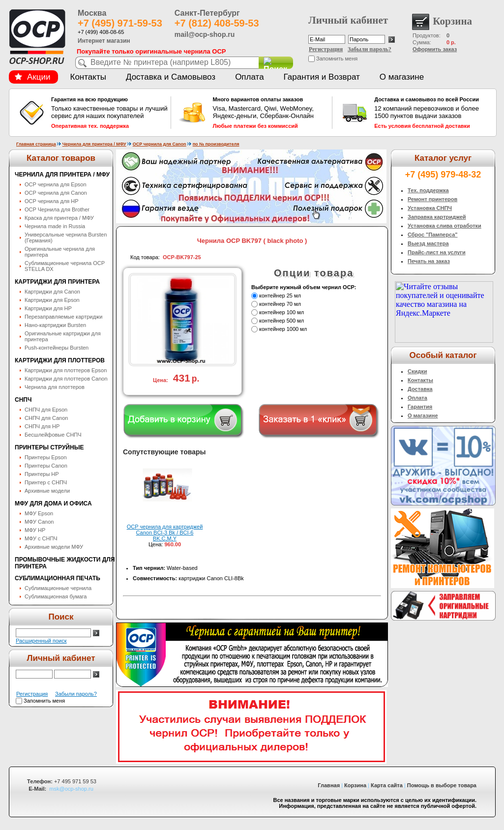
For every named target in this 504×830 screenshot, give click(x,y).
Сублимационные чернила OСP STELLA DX (65, 266)
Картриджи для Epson (52, 300)
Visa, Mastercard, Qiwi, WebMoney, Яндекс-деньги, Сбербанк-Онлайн (271, 113)
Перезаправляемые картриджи (63, 317)
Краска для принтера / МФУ (59, 218)
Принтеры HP (42, 474)
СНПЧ (23, 400)
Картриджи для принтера (57, 282)
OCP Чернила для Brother (57, 209)
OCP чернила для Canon (160, 144)
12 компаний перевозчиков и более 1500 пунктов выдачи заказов (433, 113)
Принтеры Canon (46, 466)
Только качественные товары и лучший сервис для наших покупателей (110, 113)
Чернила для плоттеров (55, 387)
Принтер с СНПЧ (46, 482)
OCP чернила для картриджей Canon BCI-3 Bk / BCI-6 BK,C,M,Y (165, 533)
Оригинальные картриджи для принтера (63, 336)
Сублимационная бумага (56, 596)
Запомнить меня (337, 59)
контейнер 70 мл (280, 304)
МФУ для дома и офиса (53, 504)
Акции (32, 77)
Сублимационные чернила (58, 588)
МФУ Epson (39, 513)
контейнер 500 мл (282, 321)
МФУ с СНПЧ (41, 538)
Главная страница (36, 144)
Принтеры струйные (49, 447)
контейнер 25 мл (280, 296)
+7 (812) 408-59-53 (217, 23)
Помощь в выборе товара (442, 785)
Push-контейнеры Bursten (57, 348)
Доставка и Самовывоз (171, 77)
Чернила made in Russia (55, 226)
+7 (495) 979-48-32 (443, 175)
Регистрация (326, 49)
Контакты (88, 77)
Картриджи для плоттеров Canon (66, 379)
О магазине (402, 77)
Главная (329, 785)
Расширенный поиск (41, 641)
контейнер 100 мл (282, 312)
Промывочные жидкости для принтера (65, 563)
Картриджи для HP (48, 308)
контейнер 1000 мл (283, 329)
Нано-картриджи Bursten (55, 325)
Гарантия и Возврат (322, 77)
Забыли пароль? (370, 49)
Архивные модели (47, 491)
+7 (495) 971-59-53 (120, 23)
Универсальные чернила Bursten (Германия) (66, 237)
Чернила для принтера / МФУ (94, 144)
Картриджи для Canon (52, 292)
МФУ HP (35, 530)
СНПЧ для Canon (46, 418)
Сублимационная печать (58, 578)
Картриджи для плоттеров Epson (66, 370)
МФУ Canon (39, 522)
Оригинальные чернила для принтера (60, 252)
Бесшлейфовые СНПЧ (53, 435)
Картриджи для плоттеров (60, 360)
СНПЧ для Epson (46, 410)
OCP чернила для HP (52, 201)
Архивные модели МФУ (54, 547)
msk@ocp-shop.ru (71, 789)
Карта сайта (387, 785)
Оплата (249, 77)
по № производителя (216, 144)
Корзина (355, 785)
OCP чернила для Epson (56, 184)
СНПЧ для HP (42, 426)
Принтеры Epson (46, 457)
